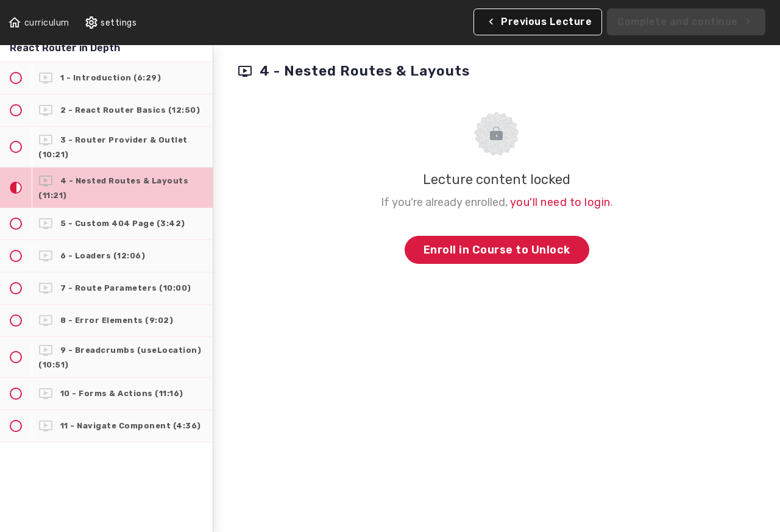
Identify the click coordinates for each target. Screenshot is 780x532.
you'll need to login (560, 202)
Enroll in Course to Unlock (497, 250)
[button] (38, 23)
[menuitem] (111, 23)
